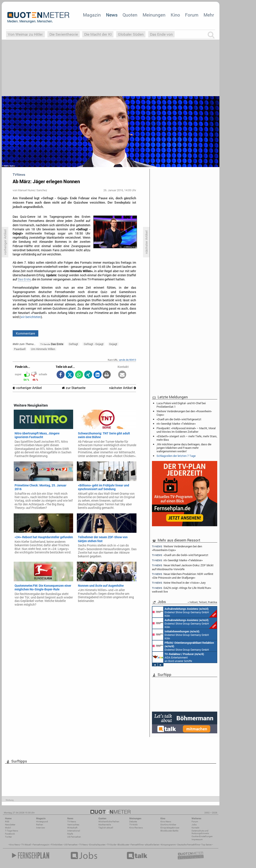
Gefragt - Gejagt (94, 344)
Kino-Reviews (136, 828)
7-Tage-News (12, 831)
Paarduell (20, 349)
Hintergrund (42, 822)
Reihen (40, 825)
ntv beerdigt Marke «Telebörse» (176, 424)
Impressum (197, 839)
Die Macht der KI (98, 34)
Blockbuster (123, 845)
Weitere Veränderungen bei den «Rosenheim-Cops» (184, 413)
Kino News (15, 845)
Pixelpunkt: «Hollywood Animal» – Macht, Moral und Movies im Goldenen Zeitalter (186, 430)
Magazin (92, 15)
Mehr (209, 15)
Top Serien (207, 845)
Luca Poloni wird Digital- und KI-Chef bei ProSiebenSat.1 (181, 405)
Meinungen (154, 15)
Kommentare (25, 333)
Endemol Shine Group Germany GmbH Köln (185, 612)
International (74, 831)
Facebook (10, 834)
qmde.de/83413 (128, 360)
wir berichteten (31, 317)
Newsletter (10, 825)
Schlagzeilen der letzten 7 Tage (176, 456)
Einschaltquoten (97, 845)
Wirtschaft (72, 828)
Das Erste (24, 279)
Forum (192, 15)
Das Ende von (161, 34)
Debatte (133, 822)
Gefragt (73, 344)
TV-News (72, 822)
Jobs (194, 825)
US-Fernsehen (74, 837)
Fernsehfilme (137, 845)
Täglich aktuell (106, 828)
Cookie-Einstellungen (202, 836)
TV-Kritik (133, 825)
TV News (83, 845)
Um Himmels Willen (43, 349)
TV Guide (112, 845)
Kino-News (166, 822)
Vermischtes (73, 825)
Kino (175, 15)
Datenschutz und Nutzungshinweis (200, 832)
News (112, 15)
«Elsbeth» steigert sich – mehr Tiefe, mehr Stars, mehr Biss (187, 438)
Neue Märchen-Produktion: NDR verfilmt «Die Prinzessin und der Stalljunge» (183, 576)
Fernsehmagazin (41, 845)
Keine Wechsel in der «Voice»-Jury (179, 583)
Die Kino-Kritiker (168, 825)
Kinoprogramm (168, 845)
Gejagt (113, 344)
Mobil (8, 828)
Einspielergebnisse (170, 828)
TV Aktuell (26, 845)
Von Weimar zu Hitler (25, 34)
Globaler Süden (131, 34)
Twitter (8, 837)
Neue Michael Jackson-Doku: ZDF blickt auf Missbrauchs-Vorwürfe (183, 567)
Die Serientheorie (64, 34)
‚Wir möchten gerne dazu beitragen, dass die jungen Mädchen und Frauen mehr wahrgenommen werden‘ (184, 448)
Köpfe (70, 834)
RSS (7, 822)
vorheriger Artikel (27, 388)
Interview (41, 828)
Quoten (130, 15)
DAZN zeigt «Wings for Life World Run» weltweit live (182, 590)
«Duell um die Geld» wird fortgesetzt (179, 419)
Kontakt (195, 828)
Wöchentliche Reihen (109, 822)
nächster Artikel (123, 388)
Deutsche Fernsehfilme (189, 845)
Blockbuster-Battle (169, 831)
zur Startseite (74, 388)
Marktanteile (105, 825)
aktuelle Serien (152, 845)
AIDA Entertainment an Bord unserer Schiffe (178, 657)
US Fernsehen (71, 845)
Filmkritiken (57, 845)
